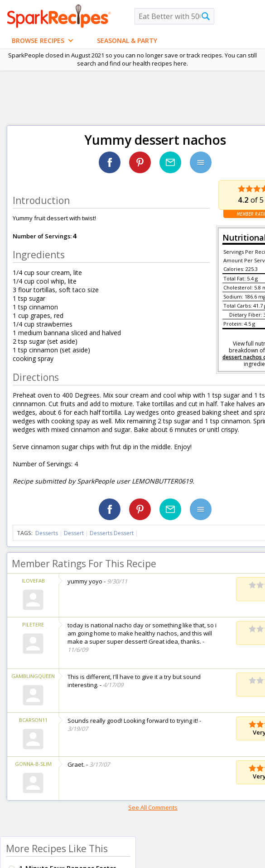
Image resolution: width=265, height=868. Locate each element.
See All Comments (153, 807)
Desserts (47, 533)
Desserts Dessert (112, 533)
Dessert (74, 533)
